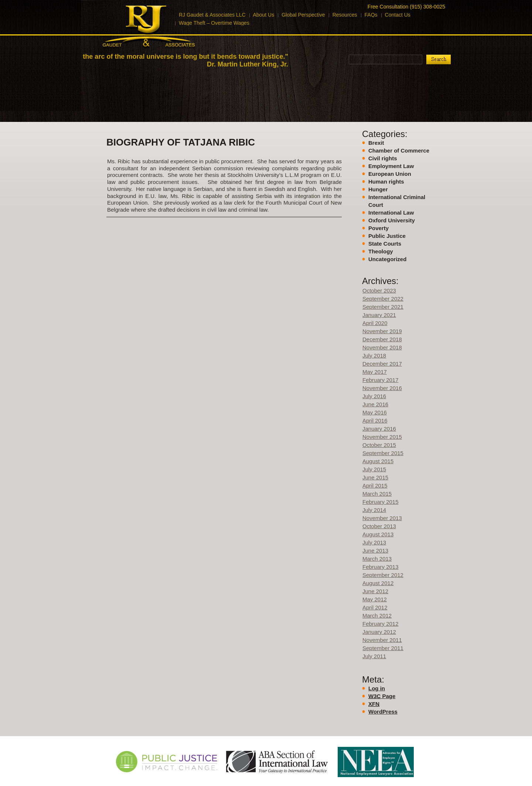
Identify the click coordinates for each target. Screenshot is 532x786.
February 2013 (381, 567)
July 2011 (374, 656)
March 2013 (377, 559)
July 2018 (374, 356)
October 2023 (379, 291)
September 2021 (383, 307)
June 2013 (375, 551)
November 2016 (382, 388)
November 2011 (382, 640)
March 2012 (377, 616)
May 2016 (375, 412)
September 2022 (383, 299)
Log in (377, 688)
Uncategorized (387, 259)
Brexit (376, 143)
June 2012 (375, 591)
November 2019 (382, 331)
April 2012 (375, 607)
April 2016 (375, 421)
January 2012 (379, 632)
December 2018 (382, 339)
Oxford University (392, 220)
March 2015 (377, 494)
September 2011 (383, 648)
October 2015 (379, 445)
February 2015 (381, 502)
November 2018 (382, 347)
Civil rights (383, 158)
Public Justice (387, 236)
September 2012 (383, 575)
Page (382, 696)
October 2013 (379, 526)
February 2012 (381, 624)
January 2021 (379, 315)
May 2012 (375, 599)
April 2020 (375, 323)
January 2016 (379, 429)
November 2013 (382, 518)
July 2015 (374, 469)
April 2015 (375, 486)
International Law (391, 213)
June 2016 (375, 404)
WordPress (383, 712)
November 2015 (382, 437)
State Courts (385, 244)
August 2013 (378, 534)
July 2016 (374, 396)
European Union (390, 174)
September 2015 (383, 453)
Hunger (378, 189)
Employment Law (391, 166)
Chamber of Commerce (399, 151)
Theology (381, 251)
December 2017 (382, 364)
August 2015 (378, 461)
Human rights (386, 182)
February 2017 (381, 380)
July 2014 (374, 510)
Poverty (378, 228)
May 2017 (375, 372)
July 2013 (374, 542)
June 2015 (375, 477)
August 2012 (378, 583)
